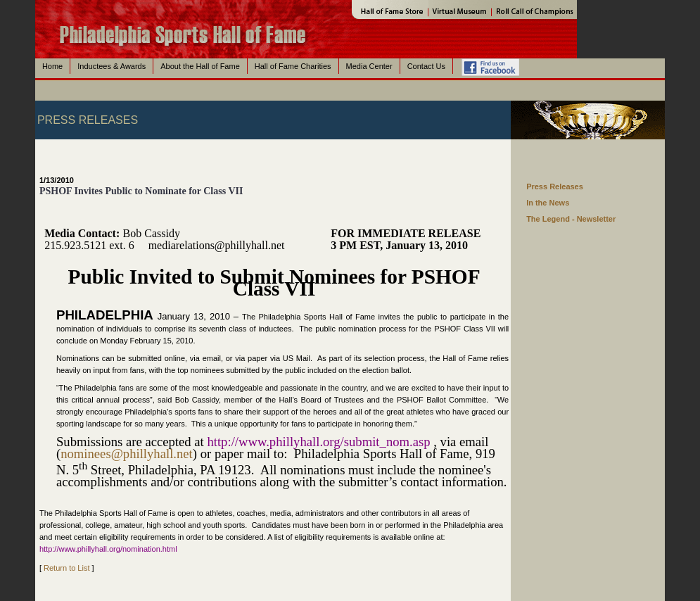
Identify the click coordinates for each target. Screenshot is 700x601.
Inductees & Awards (112, 66)
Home (52, 66)
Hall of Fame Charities (293, 66)
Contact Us (426, 66)
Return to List (66, 568)
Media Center (369, 66)
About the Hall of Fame (200, 66)
